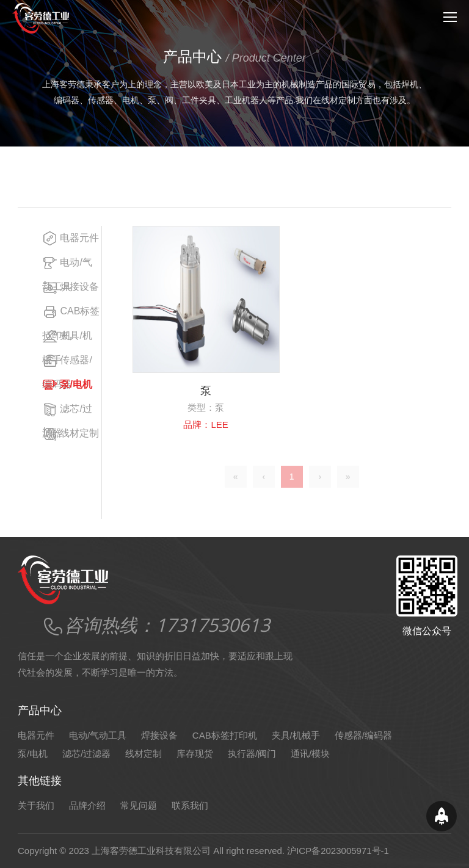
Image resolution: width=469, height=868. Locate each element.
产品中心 (100, 176)
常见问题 (139, 805)
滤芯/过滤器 (86, 754)
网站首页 (53, 176)
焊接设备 (71, 287)
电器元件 (71, 238)
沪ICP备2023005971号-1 (338, 851)
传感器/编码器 (363, 735)
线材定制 (71, 434)
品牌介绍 (87, 805)
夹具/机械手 (296, 735)
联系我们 (190, 805)
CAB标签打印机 (225, 735)
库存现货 (195, 754)
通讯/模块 (310, 754)
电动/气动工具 (98, 735)
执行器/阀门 (252, 754)
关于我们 (36, 805)
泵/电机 (144, 176)
